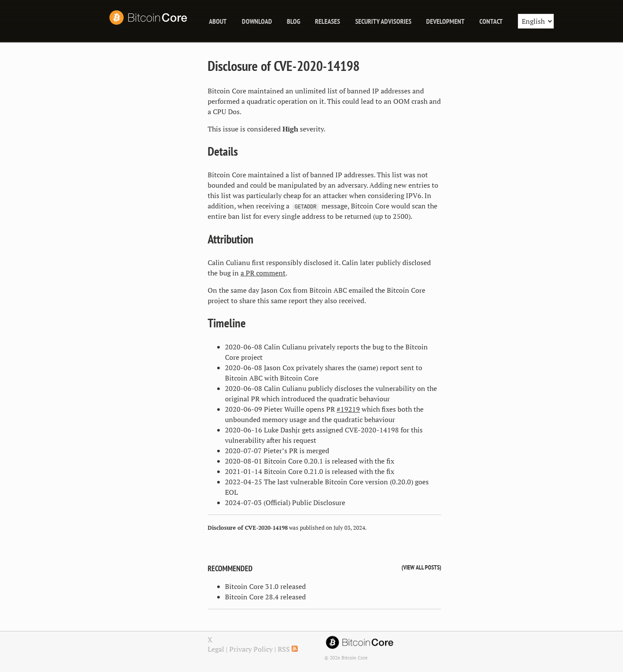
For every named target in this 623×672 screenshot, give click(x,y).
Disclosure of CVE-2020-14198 (284, 66)
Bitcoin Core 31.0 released (265, 586)
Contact (491, 21)
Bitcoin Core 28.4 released (265, 597)
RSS (288, 649)
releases (328, 21)
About (218, 21)
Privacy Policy (251, 649)
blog (294, 21)
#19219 (348, 409)
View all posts (421, 567)
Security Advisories (383, 21)
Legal (216, 649)
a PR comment (263, 273)
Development (445, 21)
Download (257, 21)
